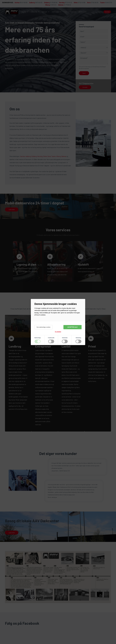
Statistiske (65, 338)
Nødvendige (38, 338)
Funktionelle (51, 338)
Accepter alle (72, 327)
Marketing (78, 338)
